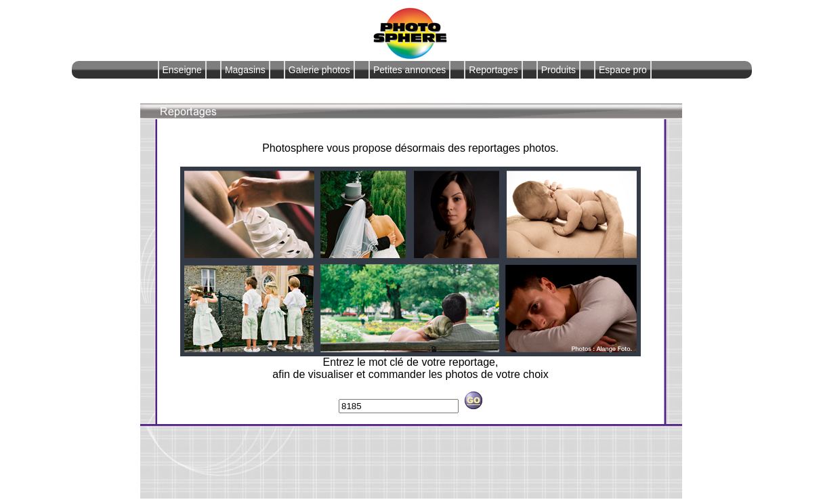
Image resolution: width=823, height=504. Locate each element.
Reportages (493, 70)
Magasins (245, 70)
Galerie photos (319, 70)
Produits (558, 70)
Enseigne (182, 70)
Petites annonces (409, 70)
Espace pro (623, 70)
